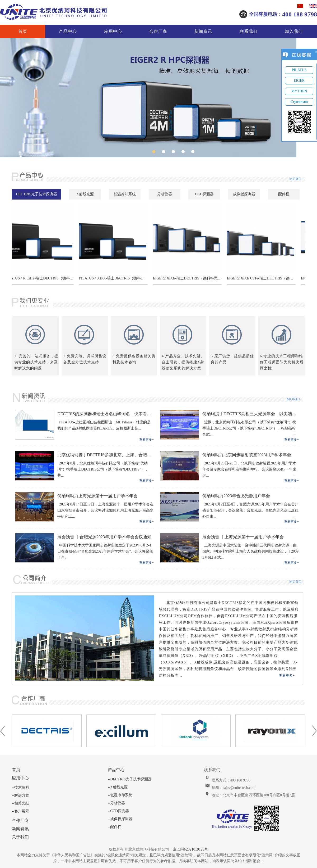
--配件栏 (115, 827)
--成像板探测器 (120, 819)
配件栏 (284, 194)
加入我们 (294, 31)
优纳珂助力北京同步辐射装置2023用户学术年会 (247, 455)
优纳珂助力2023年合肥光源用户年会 (236, 496)
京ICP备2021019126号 (190, 849)
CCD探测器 (204, 194)
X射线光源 (85, 194)
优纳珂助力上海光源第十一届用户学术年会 (97, 496)
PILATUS (299, 70)
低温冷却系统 (125, 194)
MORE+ (296, 179)
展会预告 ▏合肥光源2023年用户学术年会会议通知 (104, 537)
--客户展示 (20, 811)
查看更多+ (146, 440)
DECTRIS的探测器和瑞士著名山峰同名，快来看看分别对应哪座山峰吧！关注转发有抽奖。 (106, 414)
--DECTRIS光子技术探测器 (130, 779)
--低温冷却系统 (120, 795)
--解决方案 (20, 795)
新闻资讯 (203, 31)
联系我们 (249, 31)
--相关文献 (20, 803)
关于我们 (20, 837)
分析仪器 (165, 194)
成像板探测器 (244, 194)
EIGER (299, 81)
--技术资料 (20, 787)
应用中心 (113, 31)
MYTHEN (299, 91)
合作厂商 (158, 31)
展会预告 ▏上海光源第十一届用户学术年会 (243, 537)
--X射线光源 (118, 787)
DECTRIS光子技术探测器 (36, 194)
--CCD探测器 (118, 811)
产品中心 (68, 31)
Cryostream (299, 102)
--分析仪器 (116, 803)
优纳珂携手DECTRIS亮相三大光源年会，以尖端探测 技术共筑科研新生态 (251, 414)
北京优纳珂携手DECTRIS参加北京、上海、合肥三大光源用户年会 (106, 455)
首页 (23, 31)
